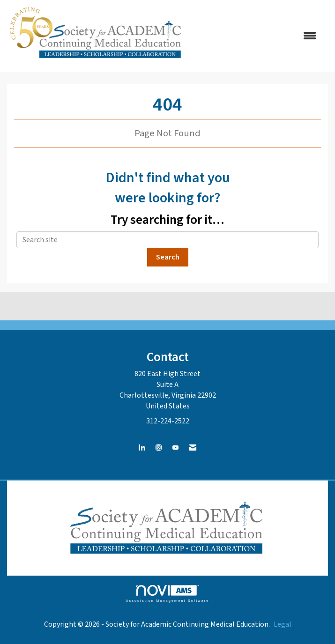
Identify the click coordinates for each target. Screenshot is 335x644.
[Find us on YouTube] (175, 448)
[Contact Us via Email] (193, 448)
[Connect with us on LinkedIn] (142, 448)
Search (168, 257)
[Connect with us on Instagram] (159, 448)
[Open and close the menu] (257, 36)
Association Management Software (167, 594)
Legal (283, 624)
